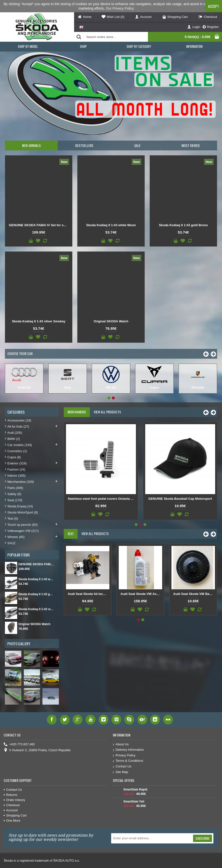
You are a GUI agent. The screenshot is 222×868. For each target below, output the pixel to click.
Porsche (198, 388)
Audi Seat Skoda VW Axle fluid (141, 594)
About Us (121, 744)
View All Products (107, 412)
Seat (68, 388)
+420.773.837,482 (19, 744)
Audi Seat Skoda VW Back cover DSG (194, 594)
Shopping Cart (15, 815)
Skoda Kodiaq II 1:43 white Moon (111, 225)
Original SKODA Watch (111, 321)
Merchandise (77, 412)
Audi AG (24, 388)
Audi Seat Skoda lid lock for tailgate (89, 594)
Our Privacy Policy (120, 8)
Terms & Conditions (128, 761)
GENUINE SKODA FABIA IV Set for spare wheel (39, 225)
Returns (11, 795)
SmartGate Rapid (135, 789)
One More (12, 821)
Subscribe (202, 838)
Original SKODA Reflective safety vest (101, 499)
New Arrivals (31, 145)
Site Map (120, 772)
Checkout (12, 805)
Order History (14, 800)
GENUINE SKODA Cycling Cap (180, 499)
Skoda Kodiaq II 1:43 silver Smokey (39, 321)
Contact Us (122, 767)
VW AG (111, 388)
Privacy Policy (124, 756)
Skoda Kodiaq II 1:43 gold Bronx (183, 225)
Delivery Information (128, 750)
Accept (214, 6)
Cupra (155, 388)
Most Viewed (191, 145)
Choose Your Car (20, 353)
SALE (137, 145)
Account (11, 810)
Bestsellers (84, 145)
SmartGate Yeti (134, 802)
